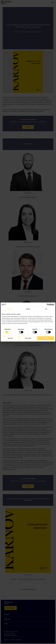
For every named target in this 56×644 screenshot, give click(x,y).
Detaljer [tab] (28, 309)
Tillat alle (46, 338)
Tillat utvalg (28, 338)
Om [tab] (46, 309)
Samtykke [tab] (10, 309)
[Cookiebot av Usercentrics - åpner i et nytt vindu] (48, 305)
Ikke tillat (10, 338)
